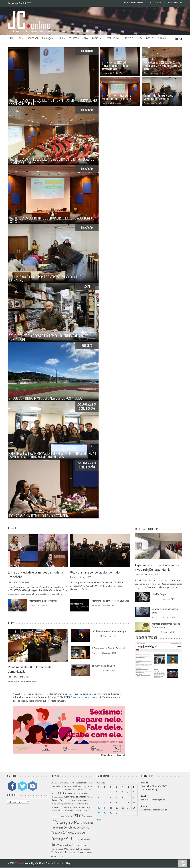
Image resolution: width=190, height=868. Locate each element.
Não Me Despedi (161, 594)
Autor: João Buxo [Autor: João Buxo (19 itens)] (59, 793)
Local (21, 38)
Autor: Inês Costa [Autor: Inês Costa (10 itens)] (57, 790)
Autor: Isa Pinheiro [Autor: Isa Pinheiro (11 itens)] (69, 790)
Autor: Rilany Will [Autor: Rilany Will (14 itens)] (73, 804)
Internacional (113, 38)
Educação (47, 38)
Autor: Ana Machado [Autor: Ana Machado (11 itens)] (64, 783)
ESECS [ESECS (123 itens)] (78, 816)
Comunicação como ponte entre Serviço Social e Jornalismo (158, 97)
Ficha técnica (155, 3)
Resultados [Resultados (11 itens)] (87, 840)
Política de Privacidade (133, 3)
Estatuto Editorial (175, 3)
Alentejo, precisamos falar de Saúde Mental (166, 625)
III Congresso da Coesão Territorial (111, 648)
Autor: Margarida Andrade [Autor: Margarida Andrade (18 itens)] (75, 797)
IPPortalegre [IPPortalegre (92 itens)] (61, 822)
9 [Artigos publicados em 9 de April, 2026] (116, 798)
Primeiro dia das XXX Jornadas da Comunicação (31, 669)
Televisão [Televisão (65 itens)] (58, 845)
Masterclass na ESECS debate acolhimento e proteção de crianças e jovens (161, 66)
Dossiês (150, 38)
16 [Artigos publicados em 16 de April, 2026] (117, 803)
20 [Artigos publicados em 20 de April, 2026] (99, 808)
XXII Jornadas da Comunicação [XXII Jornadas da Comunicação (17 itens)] (77, 849)
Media (86, 38)
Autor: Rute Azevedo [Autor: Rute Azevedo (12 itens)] (65, 808)
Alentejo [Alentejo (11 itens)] (54, 783)
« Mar (98, 820)
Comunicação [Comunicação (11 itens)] (69, 811)
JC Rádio (129, 38)
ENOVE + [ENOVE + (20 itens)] (68, 817)
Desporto (74, 38)
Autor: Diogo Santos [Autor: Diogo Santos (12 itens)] (85, 787)
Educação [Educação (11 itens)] (61, 817)
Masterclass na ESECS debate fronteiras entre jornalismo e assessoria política (116, 66)
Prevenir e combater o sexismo (85, 698)
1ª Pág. (11, 38)
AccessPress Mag (62, 864)
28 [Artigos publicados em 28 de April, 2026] (105, 813)
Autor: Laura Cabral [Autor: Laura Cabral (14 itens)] (75, 793)
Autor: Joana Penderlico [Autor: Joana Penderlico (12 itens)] (84, 790)
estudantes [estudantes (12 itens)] (88, 817)
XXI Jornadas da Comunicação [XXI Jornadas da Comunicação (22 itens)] (66, 853)
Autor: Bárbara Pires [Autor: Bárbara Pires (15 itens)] (80, 783)
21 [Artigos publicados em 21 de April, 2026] (104, 808)
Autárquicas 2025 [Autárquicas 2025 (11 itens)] (58, 811)
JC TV (140, 38)
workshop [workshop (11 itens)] (68, 846)
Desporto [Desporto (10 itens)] (54, 817)
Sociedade (33, 38)
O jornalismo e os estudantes (45, 601)
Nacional (97, 38)
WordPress (40, 864)
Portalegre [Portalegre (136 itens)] (74, 839)
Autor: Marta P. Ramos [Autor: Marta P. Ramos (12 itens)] (75, 801)
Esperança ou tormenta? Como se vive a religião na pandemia (159, 567)
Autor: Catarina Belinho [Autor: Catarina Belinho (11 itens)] (70, 787)
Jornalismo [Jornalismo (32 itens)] (70, 828)
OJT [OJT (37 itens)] (65, 833)
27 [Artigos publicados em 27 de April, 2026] (99, 813)
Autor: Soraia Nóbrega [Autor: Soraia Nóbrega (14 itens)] (81, 808)
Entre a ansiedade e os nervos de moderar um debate (37, 574)
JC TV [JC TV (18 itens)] (80, 823)
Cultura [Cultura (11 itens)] (85, 811)
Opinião (162, 38)
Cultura (61, 38)
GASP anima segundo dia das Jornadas (97, 572)
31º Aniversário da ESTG (105, 666)
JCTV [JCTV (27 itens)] (74, 823)
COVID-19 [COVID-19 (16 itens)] (78, 811)
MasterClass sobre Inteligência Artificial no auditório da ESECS (116, 97)
